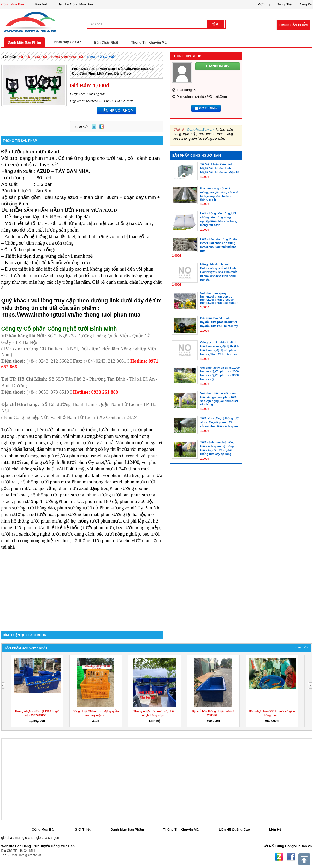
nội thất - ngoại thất (33, 57)
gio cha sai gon (48, 838)
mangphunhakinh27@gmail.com (202, 96)
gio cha (7, 838)
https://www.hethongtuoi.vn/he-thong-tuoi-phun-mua (71, 315)
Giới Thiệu (83, 830)
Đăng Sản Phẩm (293, 25)
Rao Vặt (41, 4)
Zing (102, 126)
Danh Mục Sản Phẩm (25, 42)
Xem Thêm (302, 647)
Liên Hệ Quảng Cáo (234, 830)
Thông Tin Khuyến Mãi (149, 42)
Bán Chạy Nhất (106, 42)
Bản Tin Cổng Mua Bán (75, 4)
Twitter (94, 126)
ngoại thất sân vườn (102, 57)
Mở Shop (264, 4)
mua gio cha (24, 838)
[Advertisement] (82, 586)
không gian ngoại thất (67, 57)
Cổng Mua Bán (13, 4)
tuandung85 (186, 90)
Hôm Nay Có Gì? (68, 42)
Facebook (291, 857)
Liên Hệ (275, 830)
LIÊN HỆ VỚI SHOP (117, 111)
